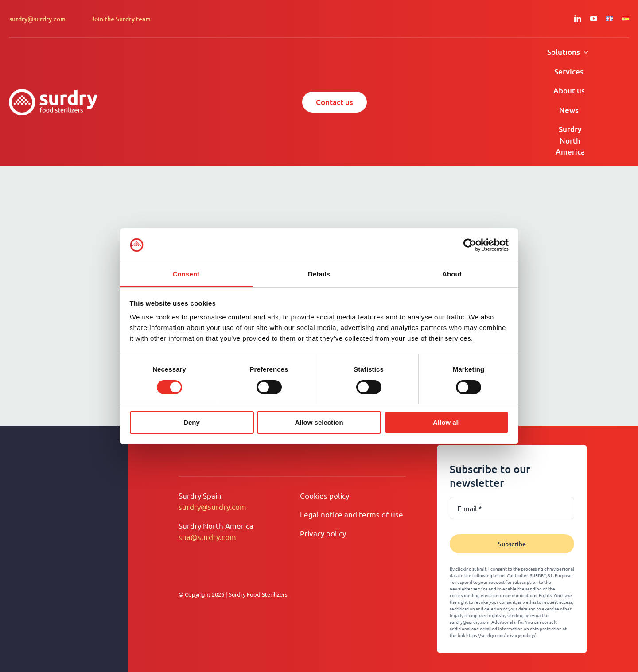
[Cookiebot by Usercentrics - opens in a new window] (470, 245)
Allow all (446, 422)
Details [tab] (319, 274)
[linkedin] (578, 19)
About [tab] (452, 274)
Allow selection (319, 422)
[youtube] (594, 19)
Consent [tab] (186, 274)
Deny (192, 422)
